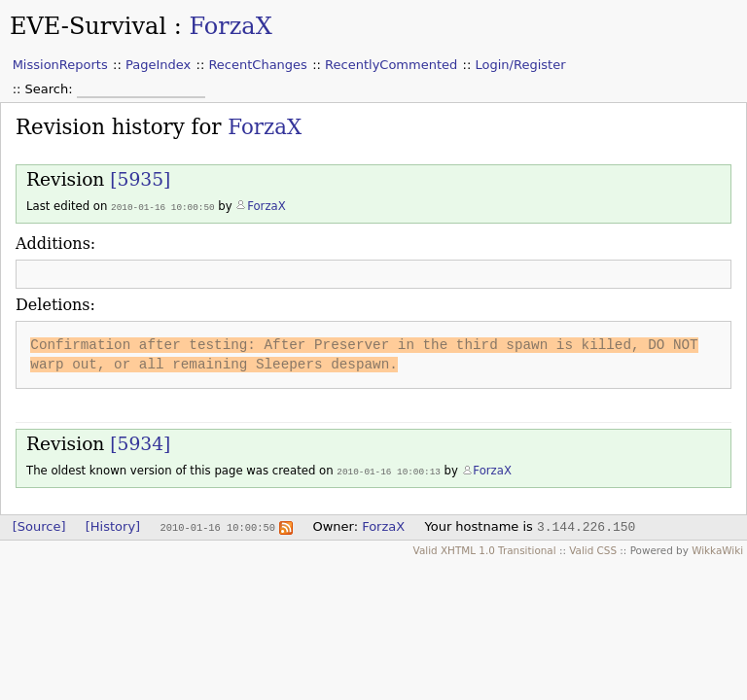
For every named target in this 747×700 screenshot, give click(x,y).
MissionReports (60, 65)
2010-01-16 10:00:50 (163, 207)
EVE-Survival (88, 26)
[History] (113, 525)
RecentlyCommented (391, 65)
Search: (51, 89)
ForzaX (230, 26)
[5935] (140, 179)
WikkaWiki (717, 548)
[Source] (39, 525)
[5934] (140, 443)
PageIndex (158, 65)
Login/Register (521, 65)
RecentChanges (257, 65)
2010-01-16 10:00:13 (389, 470)
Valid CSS (593, 548)
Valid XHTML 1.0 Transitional (485, 548)
